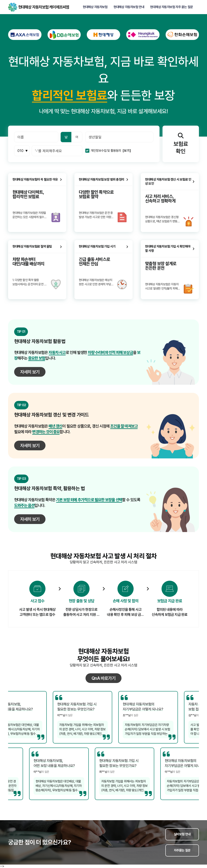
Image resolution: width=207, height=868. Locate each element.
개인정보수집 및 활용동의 (106, 151)
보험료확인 (181, 143)
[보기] (127, 151)
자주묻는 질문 (182, 850)
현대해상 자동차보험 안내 (129, 7)
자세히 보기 (30, 372)
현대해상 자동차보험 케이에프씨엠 (13, 7)
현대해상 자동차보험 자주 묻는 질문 (172, 7)
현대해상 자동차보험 (95, 7)
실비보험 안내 (182, 834)
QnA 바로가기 (103, 678)
